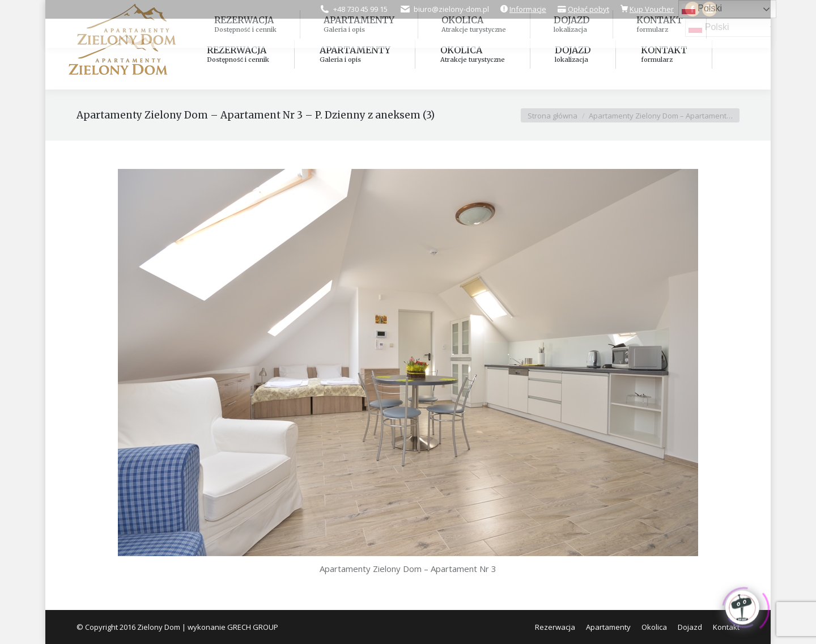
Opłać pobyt (588, 9)
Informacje (528, 9)
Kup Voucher (652, 9)
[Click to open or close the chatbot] (742, 605)
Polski (709, 28)
